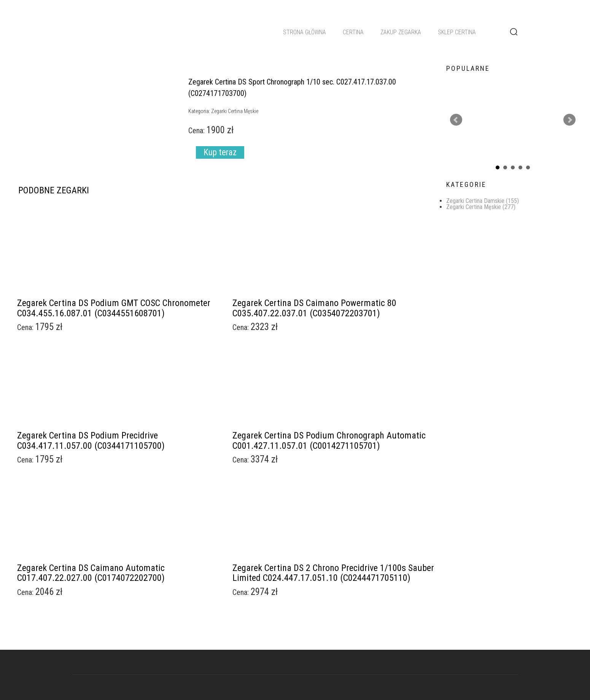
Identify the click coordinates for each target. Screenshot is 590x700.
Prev (456, 120)
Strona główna (305, 32)
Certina (353, 32)
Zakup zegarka (401, 32)
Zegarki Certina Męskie (481, 207)
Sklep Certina (457, 32)
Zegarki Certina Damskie (483, 201)
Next (569, 120)
